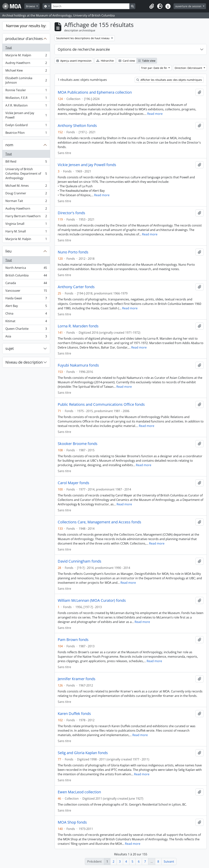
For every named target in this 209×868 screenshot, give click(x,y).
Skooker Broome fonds (78, 444)
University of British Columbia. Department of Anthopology (26, 174)
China (26, 314)
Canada (26, 284)
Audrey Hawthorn (26, 64)
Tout (9, 48)
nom (9, 145)
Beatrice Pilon (26, 133)
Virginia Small (26, 225)
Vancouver (26, 291)
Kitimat (26, 322)
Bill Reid (26, 162)
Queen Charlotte (26, 329)
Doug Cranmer (26, 194)
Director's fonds (71, 213)
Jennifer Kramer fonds (77, 679)
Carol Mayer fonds (74, 483)
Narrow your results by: (26, 26)
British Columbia (26, 276)
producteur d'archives (24, 39)
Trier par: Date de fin (154, 68)
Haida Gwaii (26, 299)
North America (26, 269)
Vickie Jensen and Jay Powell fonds (87, 165)
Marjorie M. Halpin (26, 56)
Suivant (169, 861)
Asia (26, 337)
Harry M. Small (26, 232)
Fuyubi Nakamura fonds (78, 365)
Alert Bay (26, 307)
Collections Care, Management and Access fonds (99, 522)
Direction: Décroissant (189, 68)
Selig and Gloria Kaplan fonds (83, 753)
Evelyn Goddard (26, 126)
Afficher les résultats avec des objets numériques (169, 80)
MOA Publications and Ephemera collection (95, 92)
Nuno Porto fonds (73, 252)
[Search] (90, 6)
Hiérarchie (105, 61)
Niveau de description (24, 362)
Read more (155, 114)
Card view (127, 61)
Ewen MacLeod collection (79, 792)
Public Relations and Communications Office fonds (101, 404)
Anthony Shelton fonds (77, 126)
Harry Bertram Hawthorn (26, 217)
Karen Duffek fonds (74, 714)
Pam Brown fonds (73, 640)
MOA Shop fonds (72, 822)
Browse (31, 6)
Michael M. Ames (26, 186)
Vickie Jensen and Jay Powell (26, 115)
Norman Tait (26, 202)
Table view (147, 61)
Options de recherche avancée (84, 49)
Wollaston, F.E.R (26, 99)
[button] (152, 6)
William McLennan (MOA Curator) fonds (92, 600)
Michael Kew (26, 71)
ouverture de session (189, 6)
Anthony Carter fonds (76, 287)
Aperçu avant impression (74, 61)
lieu (8, 251)
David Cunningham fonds (80, 561)
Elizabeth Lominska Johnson (26, 80)
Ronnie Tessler (26, 91)
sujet (10, 348)
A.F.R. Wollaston (26, 106)
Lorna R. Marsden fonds (78, 326)
